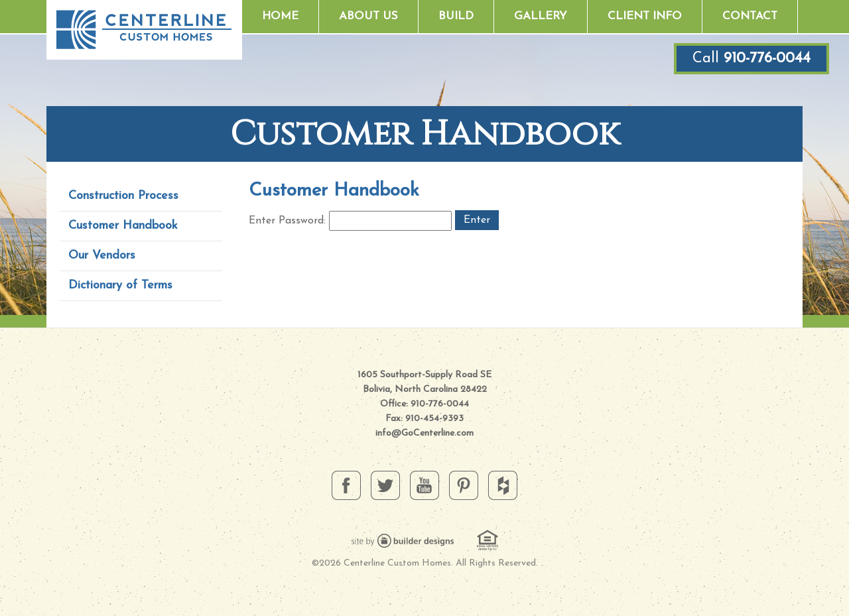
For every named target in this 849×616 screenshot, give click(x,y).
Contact (750, 16)
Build (456, 16)
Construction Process (123, 196)
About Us (368, 16)
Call (751, 59)
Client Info (645, 16)
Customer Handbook (123, 226)
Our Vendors (102, 256)
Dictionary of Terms (120, 285)
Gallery (541, 16)
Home (280, 16)
